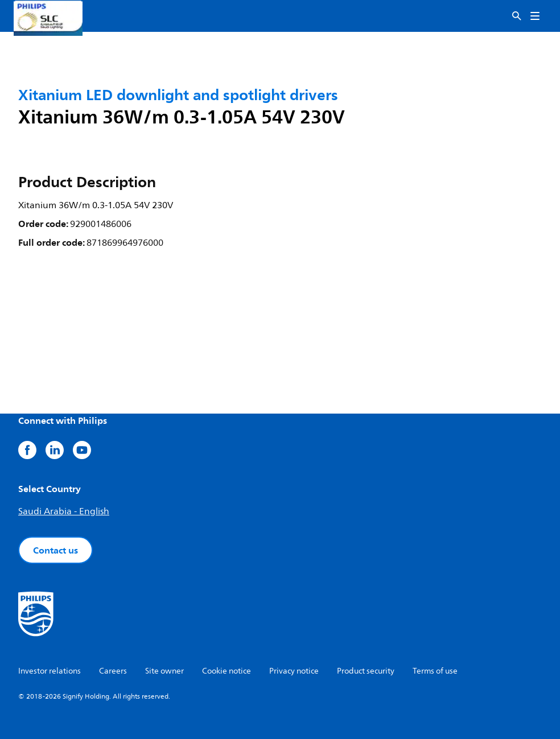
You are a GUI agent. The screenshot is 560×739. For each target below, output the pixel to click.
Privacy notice (294, 671)
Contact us (55, 550)
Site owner (164, 671)
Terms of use (435, 671)
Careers (113, 671)
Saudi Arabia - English (64, 511)
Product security (366, 671)
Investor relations (50, 671)
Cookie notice (227, 671)
